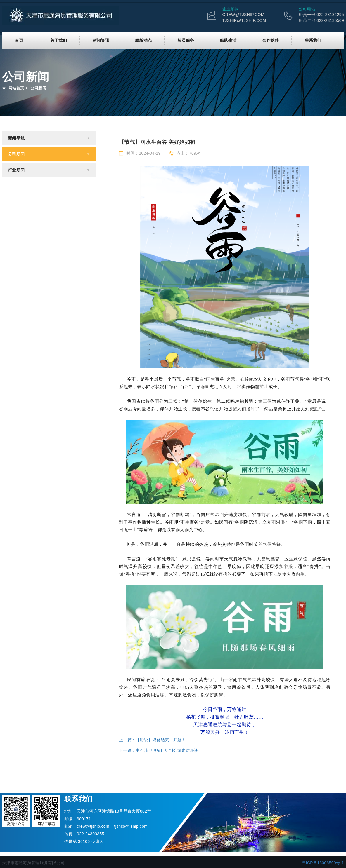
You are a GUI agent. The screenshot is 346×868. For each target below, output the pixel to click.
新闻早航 (16, 138)
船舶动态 (143, 40)
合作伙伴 (270, 40)
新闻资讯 (101, 40)
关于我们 (59, 40)
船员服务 (186, 40)
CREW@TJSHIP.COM (243, 15)
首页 (19, 40)
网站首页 (13, 88)
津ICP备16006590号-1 (323, 863)
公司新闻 (16, 154)
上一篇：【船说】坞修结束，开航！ (152, 740)
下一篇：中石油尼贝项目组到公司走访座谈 (159, 750)
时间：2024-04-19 (140, 153)
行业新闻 (16, 170)
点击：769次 (185, 153)
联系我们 (313, 40)
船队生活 (228, 40)
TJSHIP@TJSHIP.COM (244, 20)
